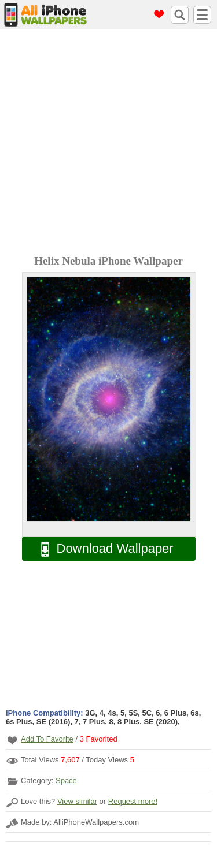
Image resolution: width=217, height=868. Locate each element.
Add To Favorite (47, 739)
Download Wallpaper (101, 549)
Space (66, 781)
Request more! (133, 801)
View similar (77, 801)
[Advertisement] (108, 144)
